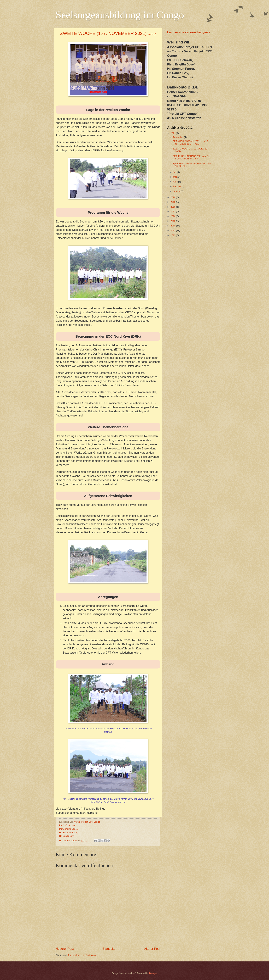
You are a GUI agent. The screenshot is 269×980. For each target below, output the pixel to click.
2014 (173, 226)
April (176, 182)
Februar (177, 186)
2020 (173, 197)
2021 (173, 133)
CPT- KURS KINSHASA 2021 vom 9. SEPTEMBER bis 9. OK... (191, 157)
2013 (173, 230)
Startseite (109, 949)
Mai (175, 177)
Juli (175, 172)
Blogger (153, 973)
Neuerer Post (65, 949)
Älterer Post (152, 949)
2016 (173, 216)
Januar (177, 191)
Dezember (179, 137)
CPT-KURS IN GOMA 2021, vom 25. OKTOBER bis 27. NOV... (191, 142)
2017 (173, 211)
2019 (173, 202)
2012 (173, 235)
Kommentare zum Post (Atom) (82, 955)
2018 (173, 207)
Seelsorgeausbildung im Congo (120, 15)
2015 (173, 221)
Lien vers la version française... (190, 32)
